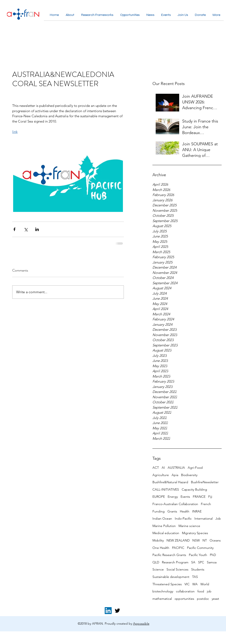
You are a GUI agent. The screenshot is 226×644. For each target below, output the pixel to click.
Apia (175, 475)
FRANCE (199, 497)
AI (163, 468)
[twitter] (117, 611)
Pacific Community (200, 548)
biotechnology (163, 591)
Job (218, 518)
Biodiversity (189, 475)
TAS (195, 577)
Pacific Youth (198, 555)
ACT (156, 468)
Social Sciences (177, 569)
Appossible (141, 624)
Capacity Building (194, 489)
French (206, 504)
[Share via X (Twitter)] (26, 229)
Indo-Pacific (183, 518)
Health (185, 511)
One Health (161, 548)
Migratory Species (195, 533)
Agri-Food (195, 468)
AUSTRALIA (176, 468)
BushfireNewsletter (205, 482)
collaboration (185, 591)
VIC (187, 584)
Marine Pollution (164, 526)
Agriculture (161, 475)
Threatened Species (167, 584)
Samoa (212, 562)
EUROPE (159, 497)
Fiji (210, 497)
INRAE (197, 511)
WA (195, 584)
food (201, 591)
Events (185, 497)
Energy (173, 497)
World (205, 584)
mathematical (162, 599)
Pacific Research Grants (169, 555)
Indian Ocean (162, 518)
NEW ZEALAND (178, 540)
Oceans (215, 540)
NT (205, 540)
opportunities (184, 599)
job (209, 591)
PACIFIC (178, 548)
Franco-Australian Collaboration (175, 504)
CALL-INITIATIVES (166, 489)
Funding (159, 511)
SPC (201, 562)
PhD (213, 555)
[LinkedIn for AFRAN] (108, 611)
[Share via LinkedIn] (37, 229)
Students (198, 569)
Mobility (158, 540)
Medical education (166, 533)
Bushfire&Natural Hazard (170, 482)
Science (158, 569)
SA (193, 562)
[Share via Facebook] (14, 229)
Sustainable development (171, 577)
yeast (215, 599)
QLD (156, 562)
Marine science (189, 526)
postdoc (203, 599)
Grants (172, 511)
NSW (196, 540)
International (204, 518)
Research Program (175, 562)
